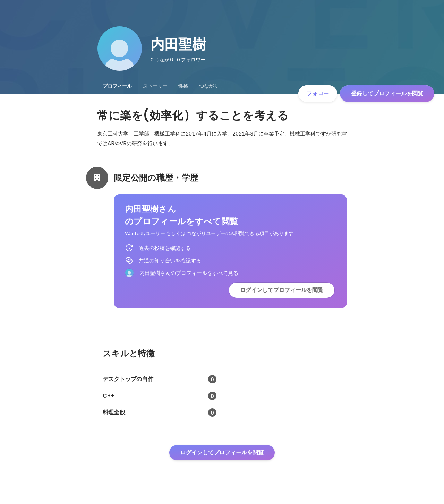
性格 (183, 86)
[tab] (117, 86)
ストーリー (155, 86)
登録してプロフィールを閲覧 (387, 93)
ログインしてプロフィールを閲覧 (282, 290)
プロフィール (117, 86)
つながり (209, 86)
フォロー (318, 93)
